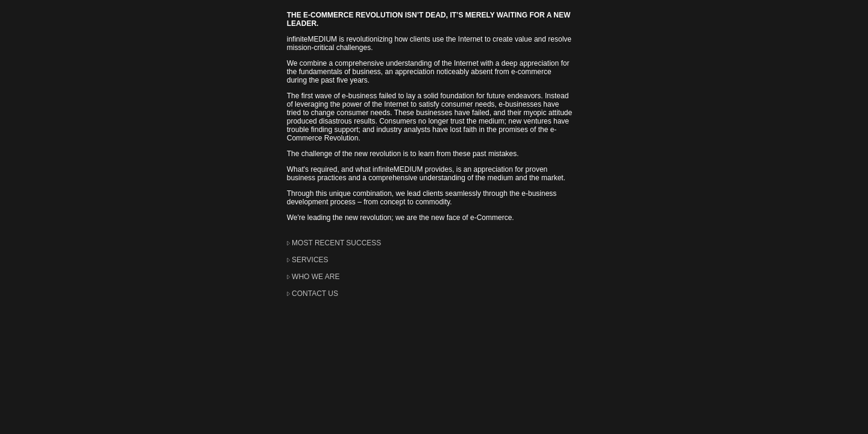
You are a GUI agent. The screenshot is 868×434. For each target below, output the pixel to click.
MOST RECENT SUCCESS (336, 243)
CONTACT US (315, 294)
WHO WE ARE (316, 277)
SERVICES (310, 260)
